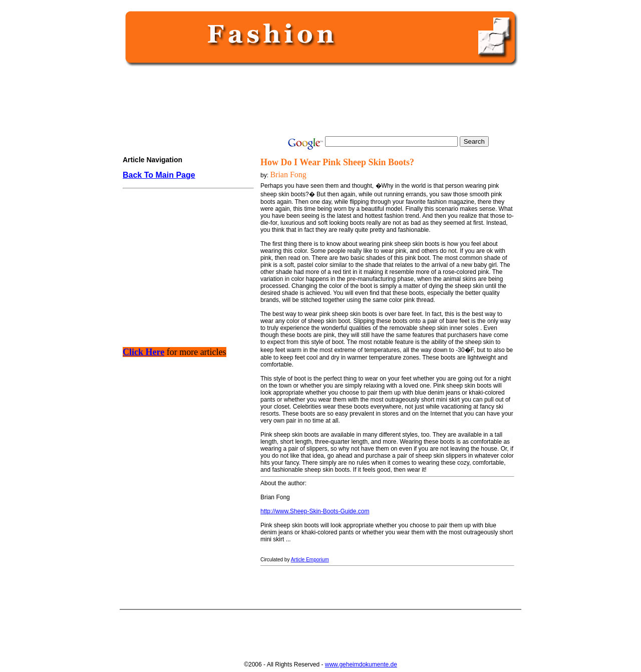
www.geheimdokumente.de (361, 664)
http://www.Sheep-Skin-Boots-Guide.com (315, 511)
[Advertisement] (318, 101)
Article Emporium (310, 560)
